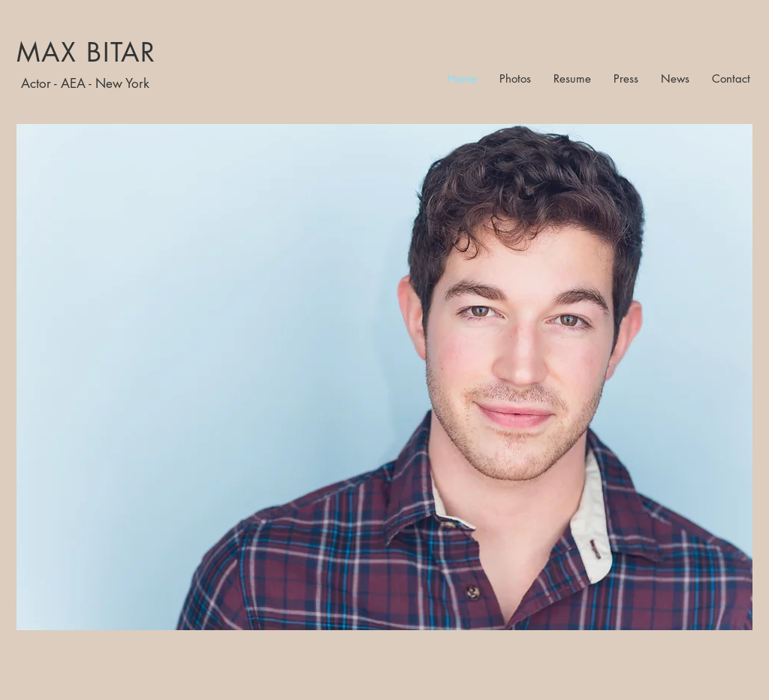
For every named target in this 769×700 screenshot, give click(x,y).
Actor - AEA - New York (85, 83)
